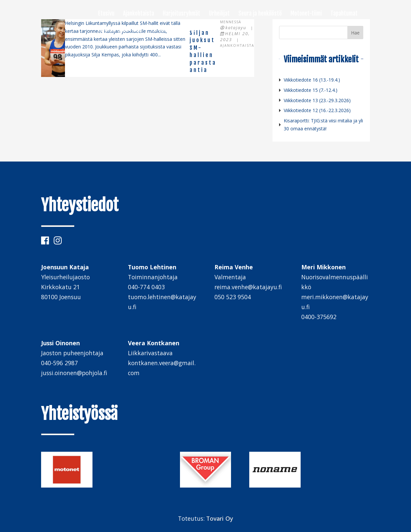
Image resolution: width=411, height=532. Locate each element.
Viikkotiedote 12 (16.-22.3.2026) (317, 110)
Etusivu (106, 14)
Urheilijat (219, 14)
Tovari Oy (220, 518)
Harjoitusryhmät (181, 14)
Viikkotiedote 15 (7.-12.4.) (311, 90)
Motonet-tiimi (306, 14)
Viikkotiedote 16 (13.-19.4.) (312, 80)
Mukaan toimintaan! (120, 30)
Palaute (160, 30)
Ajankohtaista (139, 14)
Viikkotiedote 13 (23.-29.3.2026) (317, 100)
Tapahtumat (344, 14)
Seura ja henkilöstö (260, 14)
